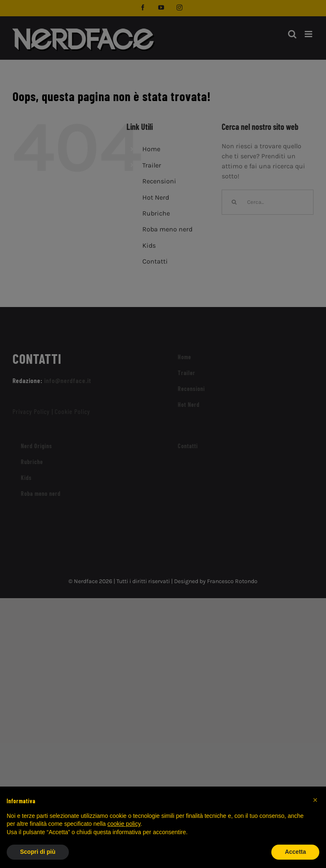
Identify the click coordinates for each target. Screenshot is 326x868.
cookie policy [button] (124, 824)
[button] (315, 800)
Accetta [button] (295, 852)
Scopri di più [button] (38, 852)
